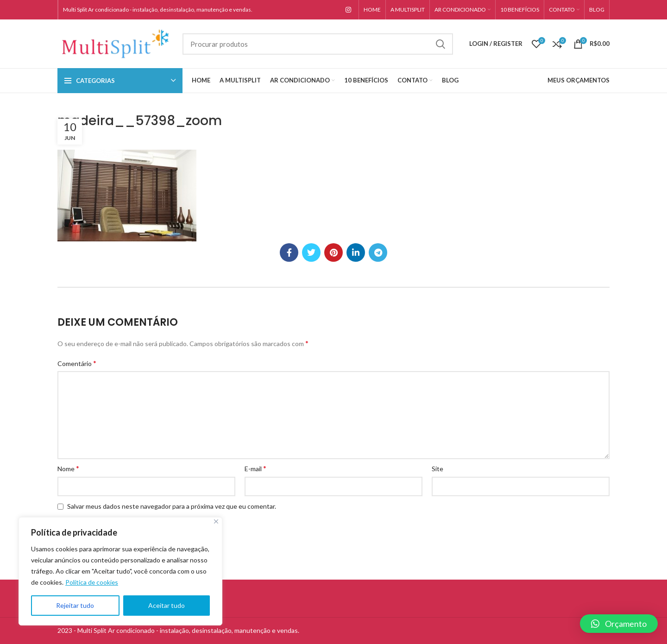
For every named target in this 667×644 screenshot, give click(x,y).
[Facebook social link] (289, 253)
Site (437, 469)
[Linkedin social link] (356, 253)
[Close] (216, 521)
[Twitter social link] (311, 253)
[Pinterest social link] (333, 253)
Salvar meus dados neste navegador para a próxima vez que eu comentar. (172, 506)
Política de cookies (92, 582)
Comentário (77, 363)
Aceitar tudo (167, 605)
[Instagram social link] (348, 10)
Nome (68, 468)
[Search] (318, 44)
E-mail (255, 468)
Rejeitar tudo (75, 605)
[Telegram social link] (378, 253)
